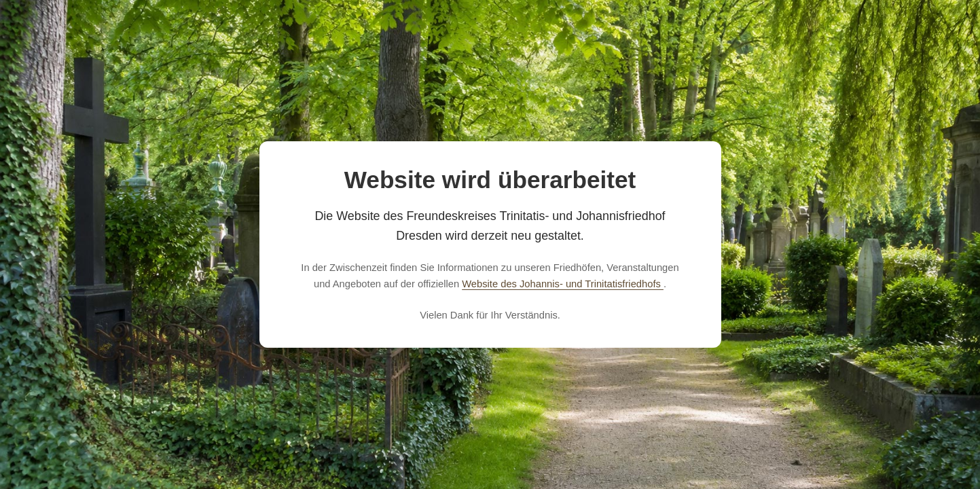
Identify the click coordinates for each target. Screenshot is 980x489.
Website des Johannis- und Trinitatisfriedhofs (563, 284)
